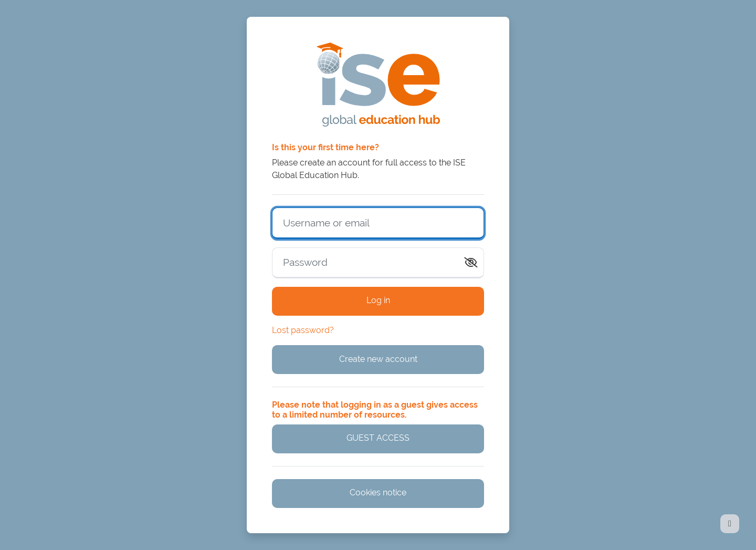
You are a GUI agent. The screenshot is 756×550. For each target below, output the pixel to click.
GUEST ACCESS (378, 438)
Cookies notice (378, 492)
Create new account (378, 359)
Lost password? (303, 330)
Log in (378, 300)
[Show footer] (730, 524)
